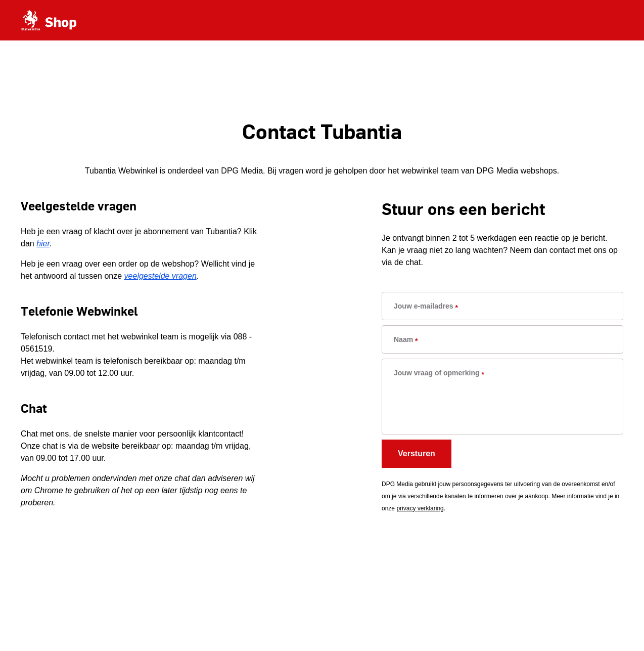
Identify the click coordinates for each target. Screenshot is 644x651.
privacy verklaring (420, 508)
